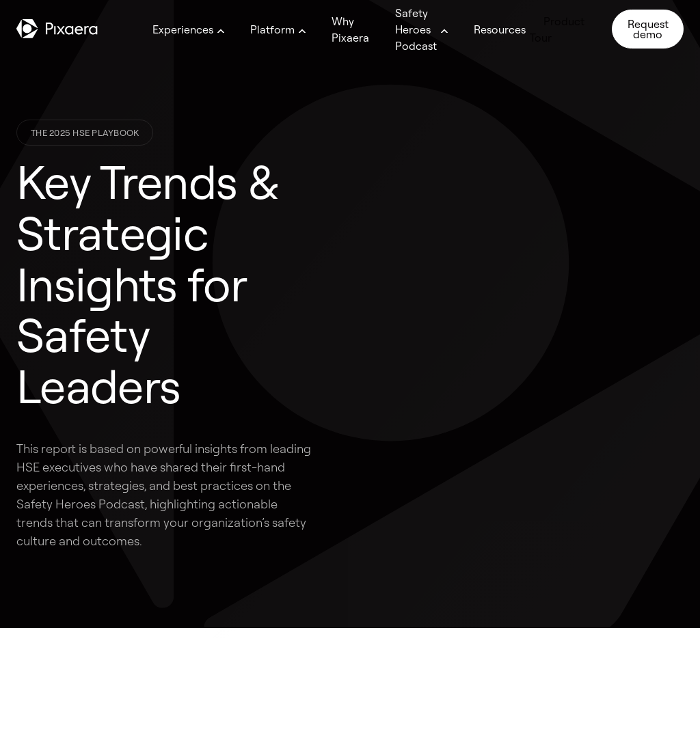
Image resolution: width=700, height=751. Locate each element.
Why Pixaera (350, 29)
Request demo (648, 29)
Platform (272, 29)
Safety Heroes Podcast (416, 29)
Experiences (183, 29)
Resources (500, 29)
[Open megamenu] (221, 31)
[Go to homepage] (57, 29)
